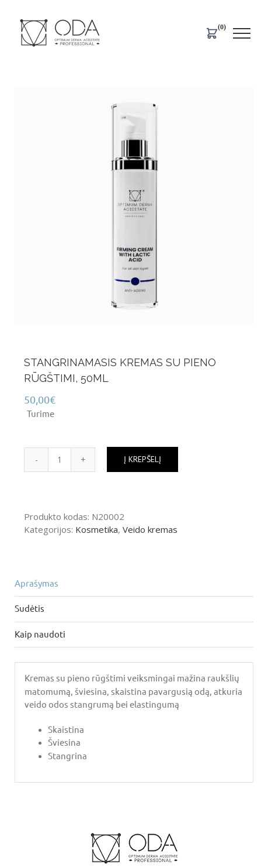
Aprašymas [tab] (36, 583)
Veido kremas (150, 529)
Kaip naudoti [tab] (40, 634)
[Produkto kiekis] (60, 460)
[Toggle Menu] (242, 33)
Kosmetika (97, 529)
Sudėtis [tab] (29, 609)
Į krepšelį (142, 459)
